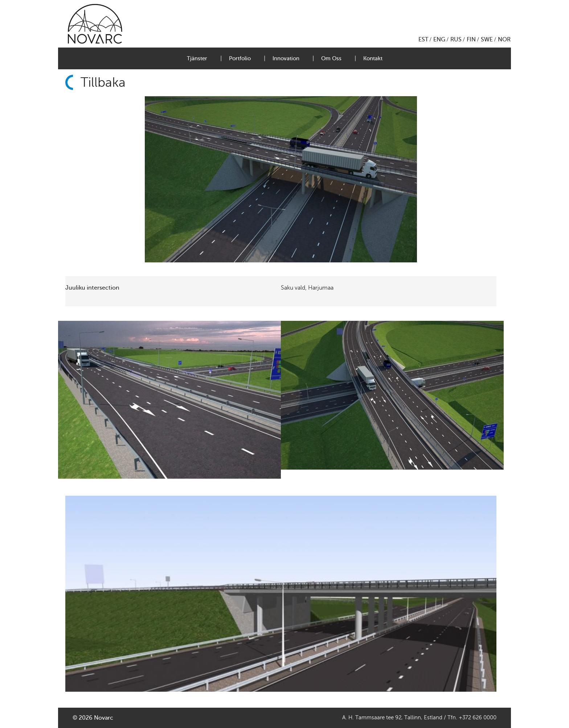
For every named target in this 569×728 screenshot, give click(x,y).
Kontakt (373, 58)
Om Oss (331, 58)
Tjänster (197, 58)
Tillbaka (103, 82)
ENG (439, 40)
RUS (456, 40)
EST (423, 40)
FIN (471, 40)
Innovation (286, 58)
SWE (487, 40)
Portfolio (240, 58)
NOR (504, 40)
